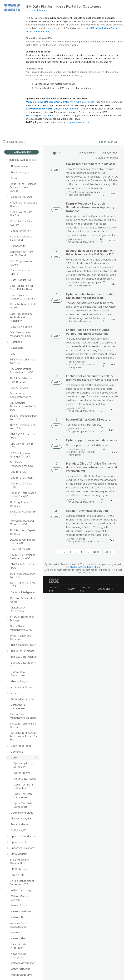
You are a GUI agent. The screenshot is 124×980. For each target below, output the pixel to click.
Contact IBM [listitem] (53, 589)
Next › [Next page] (97, 552)
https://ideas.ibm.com (38, 31)
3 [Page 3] (70, 552)
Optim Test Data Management (84, 193)
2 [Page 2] (65, 552)
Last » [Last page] (108, 552)
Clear (35, 160)
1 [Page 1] (59, 552)
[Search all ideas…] (23, 142)
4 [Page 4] (76, 552)
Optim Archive (87, 242)
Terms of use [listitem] (85, 589)
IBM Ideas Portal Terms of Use (85, 567)
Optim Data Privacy (89, 542)
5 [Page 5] (82, 552)
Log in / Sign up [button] (109, 142)
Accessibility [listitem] (106, 589)
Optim (89, 192)
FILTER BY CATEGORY (18, 160)
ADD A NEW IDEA (21, 152)
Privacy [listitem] (70, 589)
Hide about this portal (36, 10)
